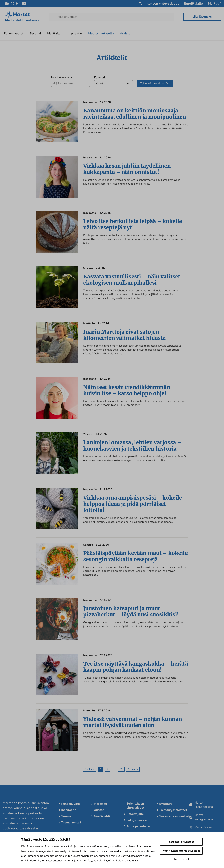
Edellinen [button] (90, 769)
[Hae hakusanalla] (71, 83)
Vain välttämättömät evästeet (181, 851)
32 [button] (121, 769)
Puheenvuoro (70, 804)
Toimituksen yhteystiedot (159, 3)
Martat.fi (215, 3)
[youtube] (24, 4)
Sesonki (35, 33)
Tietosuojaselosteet (173, 810)
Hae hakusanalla (62, 77)
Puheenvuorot (14, 33)
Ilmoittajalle (193, 3)
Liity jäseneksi (202, 17)
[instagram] (18, 4)
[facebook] (7, 4)
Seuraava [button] (133, 769)
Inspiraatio (74, 33)
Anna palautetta (138, 826)
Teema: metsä (71, 822)
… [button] (114, 768)
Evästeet (165, 804)
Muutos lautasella (101, 33)
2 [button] (107, 769)
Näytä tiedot (182, 859)
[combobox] (96, 84)
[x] (13, 4)
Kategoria (100, 78)
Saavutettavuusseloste (175, 816)
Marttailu (54, 33)
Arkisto (125, 33)
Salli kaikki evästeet (182, 842)
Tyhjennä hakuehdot (154, 83)
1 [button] (101, 769)
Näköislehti (102, 816)
